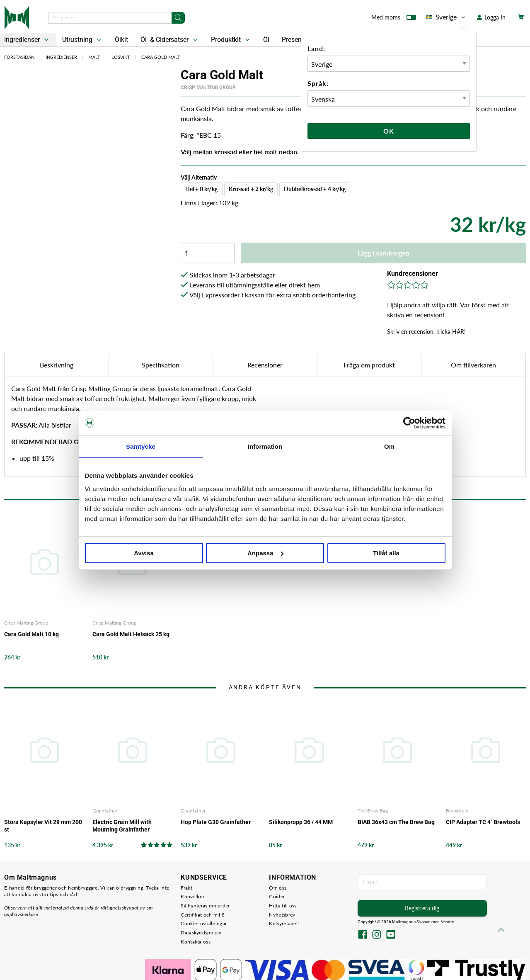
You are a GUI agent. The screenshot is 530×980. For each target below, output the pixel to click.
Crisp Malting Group (208, 88)
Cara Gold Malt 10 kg (31, 634)
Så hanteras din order (205, 906)
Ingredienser (61, 57)
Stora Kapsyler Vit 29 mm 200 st (43, 826)
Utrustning (83, 40)
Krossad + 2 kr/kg (251, 189)
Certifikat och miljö (203, 915)
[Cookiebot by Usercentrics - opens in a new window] (409, 423)
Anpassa (265, 553)
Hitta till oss (283, 906)
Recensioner (265, 365)
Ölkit (121, 40)
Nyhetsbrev (282, 915)
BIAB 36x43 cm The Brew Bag (396, 822)
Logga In (491, 17)
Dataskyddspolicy (201, 933)
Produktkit (231, 40)
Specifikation (161, 365)
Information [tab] (265, 446)
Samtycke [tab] (141, 446)
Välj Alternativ (199, 177)
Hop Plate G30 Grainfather (216, 822)
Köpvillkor (192, 896)
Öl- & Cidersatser (170, 40)
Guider (277, 896)
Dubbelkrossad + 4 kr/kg (315, 189)
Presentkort (298, 40)
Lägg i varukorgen (384, 253)
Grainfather (105, 811)
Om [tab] (389, 446)
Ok (389, 131)
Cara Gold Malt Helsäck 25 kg (131, 634)
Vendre (448, 922)
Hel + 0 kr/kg (201, 189)
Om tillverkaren (473, 365)
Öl (266, 40)
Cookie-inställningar (204, 923)
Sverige (447, 17)
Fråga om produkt (369, 365)
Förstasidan (19, 57)
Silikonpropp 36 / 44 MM (301, 822)
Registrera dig (422, 908)
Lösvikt (121, 57)
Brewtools (457, 811)
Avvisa (144, 553)
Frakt (186, 888)
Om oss (278, 888)
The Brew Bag (373, 811)
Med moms (394, 19)
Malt (94, 57)
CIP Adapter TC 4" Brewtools (483, 822)
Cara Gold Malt (161, 57)
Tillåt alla (386, 553)
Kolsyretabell (284, 923)
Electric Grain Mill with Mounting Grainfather (122, 826)
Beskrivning (57, 365)
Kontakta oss (196, 942)
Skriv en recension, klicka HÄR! (426, 332)
